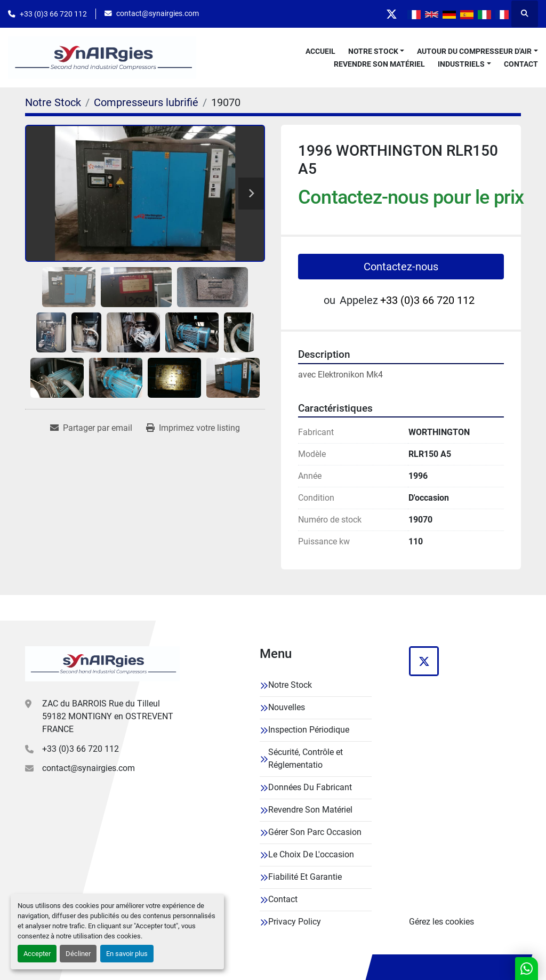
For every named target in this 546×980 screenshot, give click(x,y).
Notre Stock (373, 51)
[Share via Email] (91, 428)
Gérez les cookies (441, 922)
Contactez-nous (401, 267)
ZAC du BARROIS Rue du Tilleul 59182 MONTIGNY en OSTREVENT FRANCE (108, 716)
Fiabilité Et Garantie (305, 877)
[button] (376, 51)
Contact (521, 64)
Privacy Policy (295, 922)
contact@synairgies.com (158, 13)
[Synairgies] (102, 664)
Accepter (37, 954)
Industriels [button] (461, 64)
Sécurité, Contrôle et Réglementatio (306, 758)
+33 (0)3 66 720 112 (53, 14)
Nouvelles (287, 707)
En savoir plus (127, 954)
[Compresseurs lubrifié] (146, 102)
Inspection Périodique (309, 730)
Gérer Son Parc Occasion (315, 832)
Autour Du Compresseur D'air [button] (474, 51)
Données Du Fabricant (310, 787)
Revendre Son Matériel (379, 64)
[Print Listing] (193, 428)
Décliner (78, 954)
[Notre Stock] (53, 102)
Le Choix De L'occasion (311, 854)
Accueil (320, 51)
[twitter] (391, 14)
